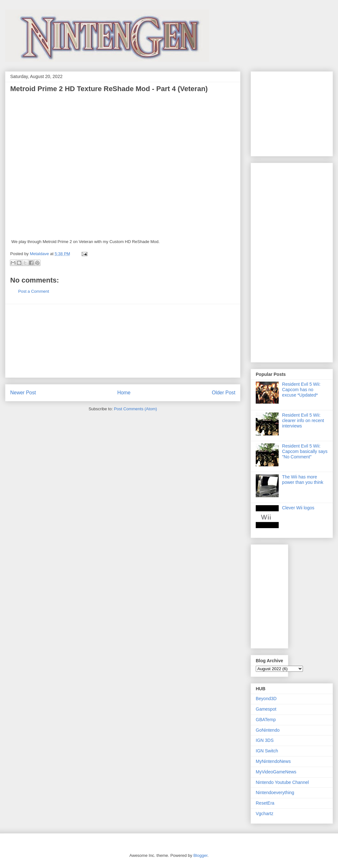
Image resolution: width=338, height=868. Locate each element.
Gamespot (266, 709)
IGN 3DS (265, 740)
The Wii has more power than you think (303, 480)
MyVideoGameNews (276, 772)
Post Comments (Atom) (135, 409)
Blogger (200, 855)
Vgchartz (265, 814)
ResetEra (265, 803)
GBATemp (266, 720)
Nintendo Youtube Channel (282, 782)
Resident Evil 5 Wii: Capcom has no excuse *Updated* (301, 390)
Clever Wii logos (298, 508)
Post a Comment (34, 291)
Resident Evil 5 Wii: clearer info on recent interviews (303, 420)
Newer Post (23, 393)
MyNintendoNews (273, 761)
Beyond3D (266, 699)
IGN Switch (267, 751)
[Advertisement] (123, 341)
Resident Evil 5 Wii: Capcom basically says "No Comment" (305, 451)
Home (124, 393)
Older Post (224, 393)
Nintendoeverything (275, 793)
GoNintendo (268, 730)
